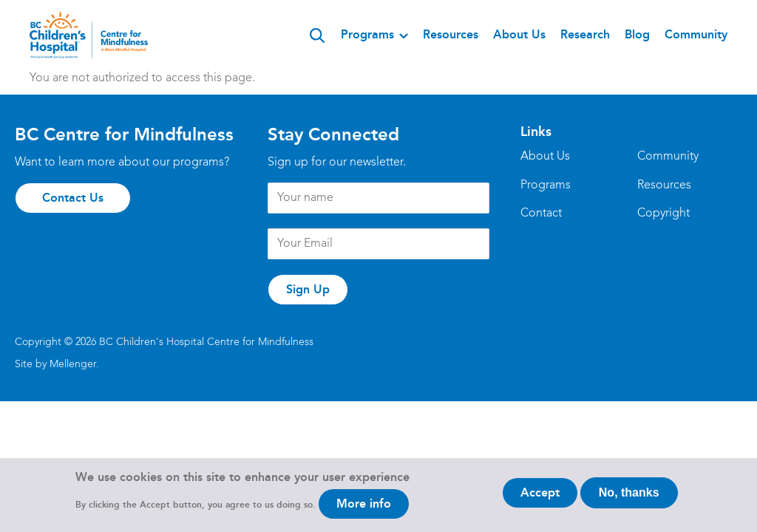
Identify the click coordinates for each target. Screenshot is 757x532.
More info (364, 509)
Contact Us (73, 198)
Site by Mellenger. (57, 364)
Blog (637, 34)
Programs (367, 34)
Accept (540, 498)
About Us (519, 34)
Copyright (663, 214)
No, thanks (629, 498)
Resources (451, 34)
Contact (541, 214)
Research (585, 34)
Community (696, 34)
